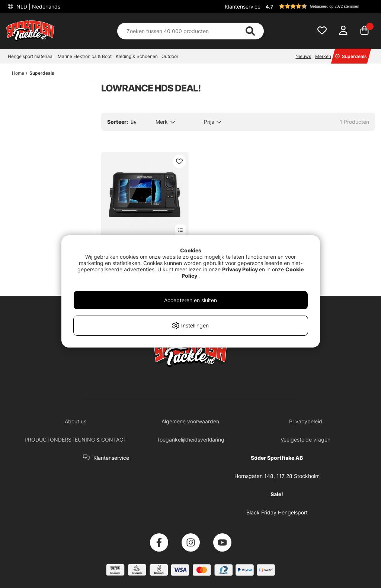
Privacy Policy (240, 269)
